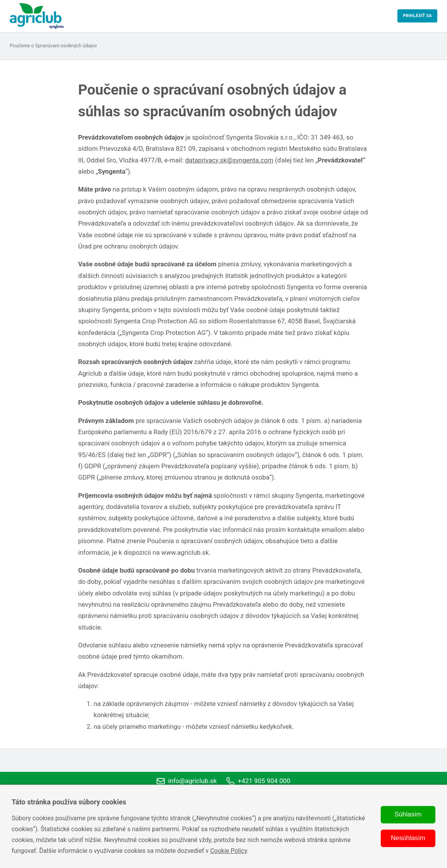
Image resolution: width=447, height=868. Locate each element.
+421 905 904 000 (258, 781)
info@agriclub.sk (187, 781)
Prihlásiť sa (417, 16)
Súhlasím (408, 814)
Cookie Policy (229, 851)
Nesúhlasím (408, 838)
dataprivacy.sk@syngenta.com (230, 160)
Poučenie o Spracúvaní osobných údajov (53, 46)
